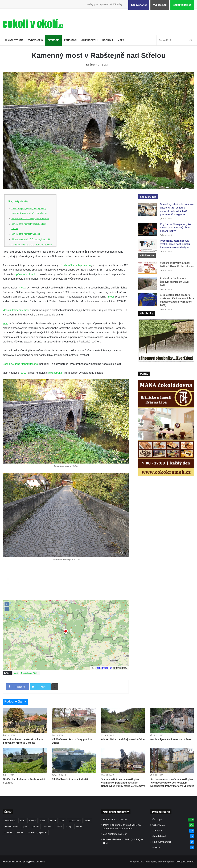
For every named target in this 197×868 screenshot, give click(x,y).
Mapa (121, 40)
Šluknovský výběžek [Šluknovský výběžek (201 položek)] (37, 832)
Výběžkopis (35, 40)
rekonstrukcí (55, 373)
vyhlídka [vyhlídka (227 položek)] (8, 832)
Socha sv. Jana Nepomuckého (20, 364)
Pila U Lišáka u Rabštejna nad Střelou (123, 739)
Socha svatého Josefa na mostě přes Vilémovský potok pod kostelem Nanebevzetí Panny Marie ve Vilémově (172, 783)
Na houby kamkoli (162, 842)
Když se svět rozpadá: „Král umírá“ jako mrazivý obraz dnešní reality (176, 228)
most (111, 297)
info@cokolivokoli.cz (34, 862)
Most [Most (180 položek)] (88, 821)
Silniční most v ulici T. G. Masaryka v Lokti (31, 239)
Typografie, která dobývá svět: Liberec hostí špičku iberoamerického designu (175, 244)
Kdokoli (108, 40)
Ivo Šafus (91, 65)
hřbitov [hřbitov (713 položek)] (32, 821)
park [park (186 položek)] (25, 827)
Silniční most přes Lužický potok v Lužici (30, 219)
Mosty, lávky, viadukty (18, 201)
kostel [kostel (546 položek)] (53, 821)
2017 (23, 373)
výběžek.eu (160, 5)
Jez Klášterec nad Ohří (115, 834)
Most (5, 323)
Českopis (53, 40)
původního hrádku (27, 274)
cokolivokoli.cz (182, 5)
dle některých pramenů (77, 265)
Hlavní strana (14, 40)
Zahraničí (70, 40)
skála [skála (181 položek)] (59, 827)
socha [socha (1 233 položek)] (79, 827)
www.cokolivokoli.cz (13, 862)
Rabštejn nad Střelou (30, 673)
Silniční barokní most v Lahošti (26, 234)
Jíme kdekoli (89, 40)
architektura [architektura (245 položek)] (10, 821)
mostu (22, 288)
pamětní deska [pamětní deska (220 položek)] (11, 827)
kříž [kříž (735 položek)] (62, 821)
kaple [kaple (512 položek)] (43, 821)
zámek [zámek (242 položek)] (20, 832)
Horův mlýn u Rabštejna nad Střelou (171, 739)
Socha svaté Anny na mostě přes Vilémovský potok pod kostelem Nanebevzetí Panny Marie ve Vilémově (123, 783)
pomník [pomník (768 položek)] (35, 827)
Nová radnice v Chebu (115, 819)
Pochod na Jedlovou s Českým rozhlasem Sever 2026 (175, 282)
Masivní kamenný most (16, 310)
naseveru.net (139, 5)
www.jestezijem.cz (185, 862)
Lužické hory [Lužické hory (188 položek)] (75, 821)
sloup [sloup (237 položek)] (69, 827)
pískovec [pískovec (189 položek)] (48, 827)
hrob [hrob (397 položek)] (22, 821)
